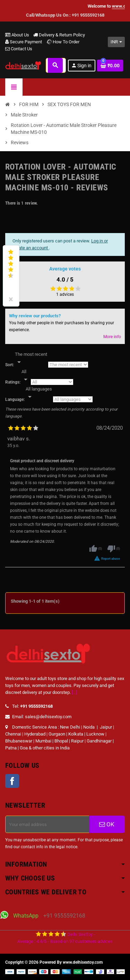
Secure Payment (24, 42)
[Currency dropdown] (116, 42)
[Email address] (47, 824)
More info (112, 337)
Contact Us (19, 49)
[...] (74, 692)
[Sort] (31, 359)
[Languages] (39, 393)
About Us (17, 35)
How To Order (63, 42)
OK (107, 824)
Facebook (12, 781)
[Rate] (26, 376)
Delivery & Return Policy (59, 35)
